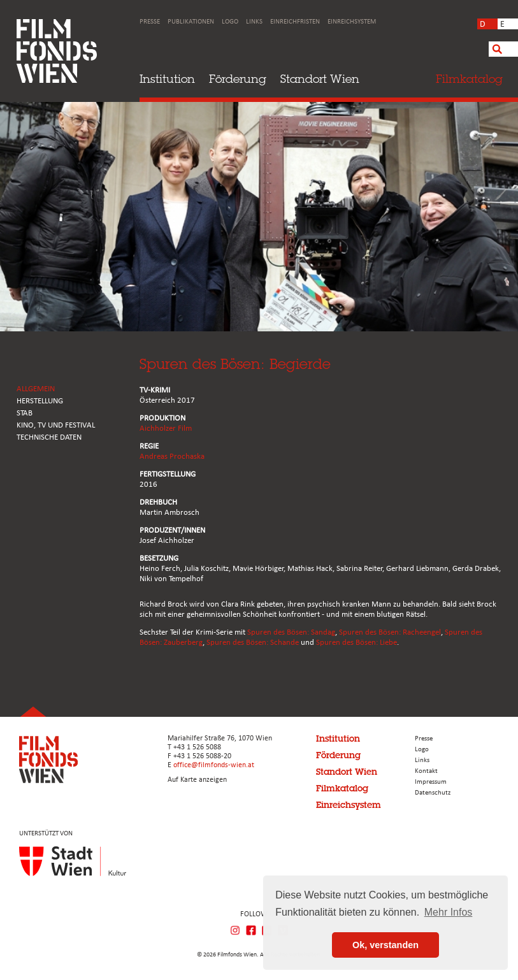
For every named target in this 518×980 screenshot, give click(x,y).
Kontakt (426, 771)
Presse (150, 22)
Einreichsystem (352, 22)
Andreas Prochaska (172, 457)
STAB (25, 413)
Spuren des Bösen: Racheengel (390, 632)
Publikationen (191, 22)
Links (254, 22)
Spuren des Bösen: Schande (253, 643)
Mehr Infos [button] (449, 912)
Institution (167, 79)
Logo (230, 22)
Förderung (238, 79)
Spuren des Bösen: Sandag (291, 632)
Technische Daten (49, 437)
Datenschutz (433, 793)
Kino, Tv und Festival (56, 425)
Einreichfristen (295, 22)
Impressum (431, 782)
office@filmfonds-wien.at (214, 765)
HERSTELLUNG (40, 401)
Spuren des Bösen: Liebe (356, 643)
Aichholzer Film (166, 429)
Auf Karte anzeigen (197, 780)
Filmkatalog (342, 788)
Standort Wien (320, 79)
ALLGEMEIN (36, 389)
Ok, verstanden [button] (385, 945)
